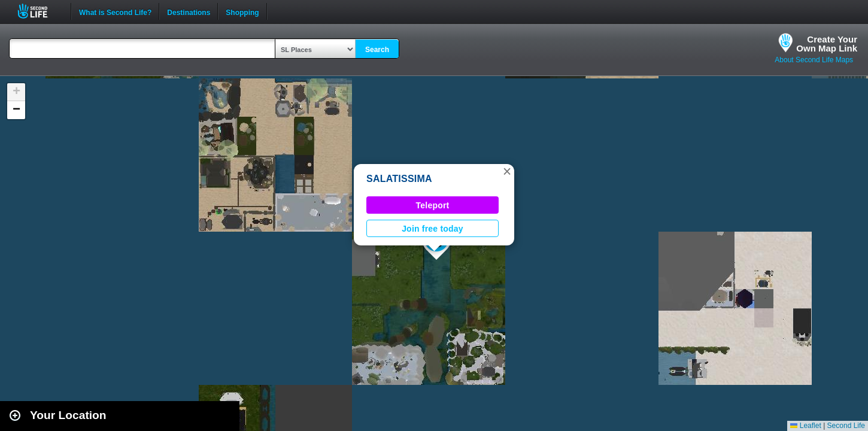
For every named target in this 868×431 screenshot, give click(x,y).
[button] (507, 171)
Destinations (189, 11)
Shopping (242, 11)
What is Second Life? (115, 11)
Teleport (433, 205)
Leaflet (805, 426)
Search (377, 50)
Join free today (433, 229)
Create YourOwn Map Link (827, 44)
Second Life (39, 11)
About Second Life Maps (814, 60)
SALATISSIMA (399, 179)
